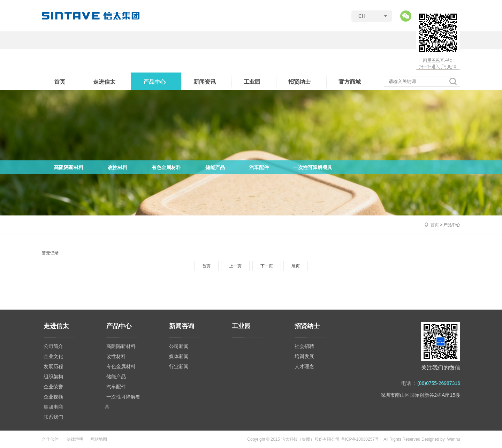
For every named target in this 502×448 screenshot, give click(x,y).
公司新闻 (179, 346)
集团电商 (53, 407)
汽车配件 (259, 167)
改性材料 (117, 167)
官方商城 (350, 82)
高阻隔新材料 (69, 167)
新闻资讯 (205, 82)
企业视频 (53, 397)
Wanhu (454, 439)
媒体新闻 (179, 356)
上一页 (235, 266)
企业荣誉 (53, 387)
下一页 (267, 266)
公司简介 (53, 346)
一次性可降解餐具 (313, 167)
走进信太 (104, 82)
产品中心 (154, 82)
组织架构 (53, 377)
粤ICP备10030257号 (360, 439)
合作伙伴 (50, 439)
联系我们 (53, 417)
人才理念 (304, 366)
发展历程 (53, 366)
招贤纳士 (299, 82)
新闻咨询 (182, 326)
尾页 (296, 266)
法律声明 (75, 439)
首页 (60, 82)
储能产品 (215, 167)
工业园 (252, 82)
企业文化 (53, 356)
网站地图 (99, 439)
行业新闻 (179, 366)
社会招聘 (304, 346)
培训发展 (304, 356)
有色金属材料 (166, 167)
